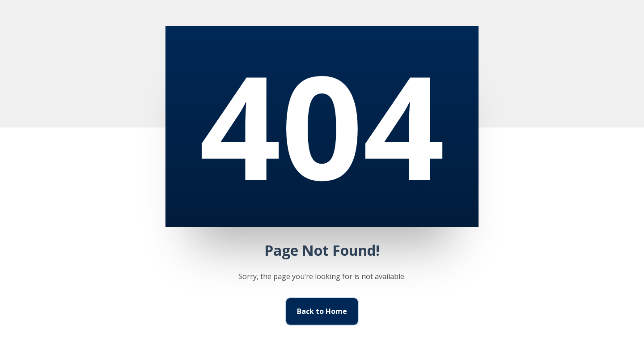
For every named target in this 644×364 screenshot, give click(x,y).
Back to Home (322, 311)
